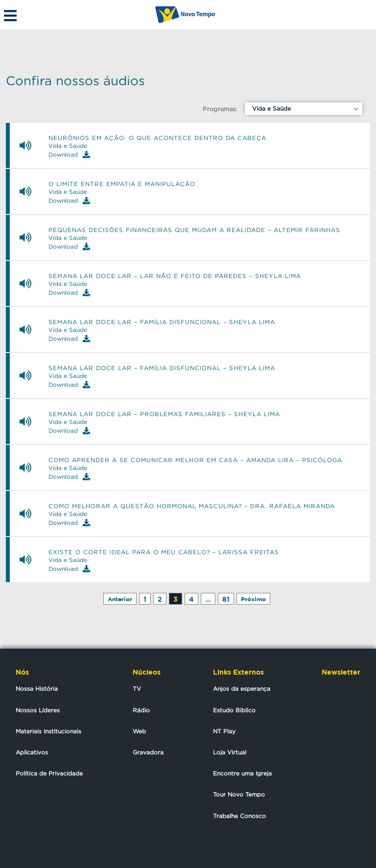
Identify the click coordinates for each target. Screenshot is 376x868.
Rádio (141, 710)
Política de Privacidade (49, 773)
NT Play (224, 731)
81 (226, 599)
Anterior (120, 599)
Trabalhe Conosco (239, 816)
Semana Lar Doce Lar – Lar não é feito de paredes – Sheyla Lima (175, 276)
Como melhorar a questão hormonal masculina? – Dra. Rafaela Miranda (192, 506)
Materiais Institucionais (48, 731)
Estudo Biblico (234, 710)
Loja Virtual (230, 752)
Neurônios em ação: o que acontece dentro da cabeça (157, 138)
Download (69, 154)
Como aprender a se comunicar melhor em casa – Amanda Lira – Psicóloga (195, 460)
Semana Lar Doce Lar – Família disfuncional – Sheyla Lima (162, 322)
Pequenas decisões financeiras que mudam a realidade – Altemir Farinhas (194, 230)
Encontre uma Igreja (242, 773)
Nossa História (37, 689)
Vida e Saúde (271, 108)
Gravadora (148, 752)
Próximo (253, 599)
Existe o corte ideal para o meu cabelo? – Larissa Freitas (164, 552)
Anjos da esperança (242, 689)
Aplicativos (32, 752)
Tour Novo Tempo (239, 794)
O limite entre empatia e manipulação (122, 184)
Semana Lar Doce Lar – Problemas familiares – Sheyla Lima (164, 414)
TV (137, 689)
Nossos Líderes (38, 710)
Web (139, 731)
